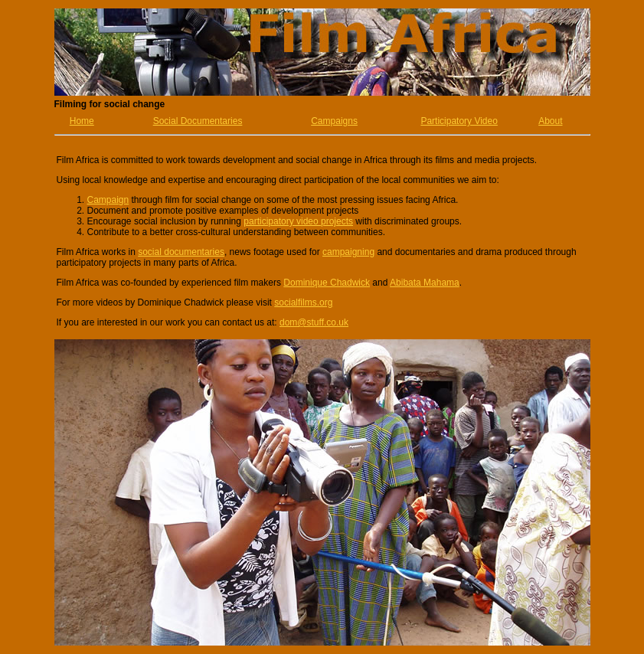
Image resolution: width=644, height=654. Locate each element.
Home (82, 121)
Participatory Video (459, 121)
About (550, 121)
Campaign (108, 200)
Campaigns (334, 121)
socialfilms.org (303, 302)
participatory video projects (298, 221)
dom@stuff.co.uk (314, 322)
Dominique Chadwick (327, 283)
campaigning (348, 252)
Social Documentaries (198, 121)
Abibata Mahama (425, 283)
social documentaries (181, 252)
